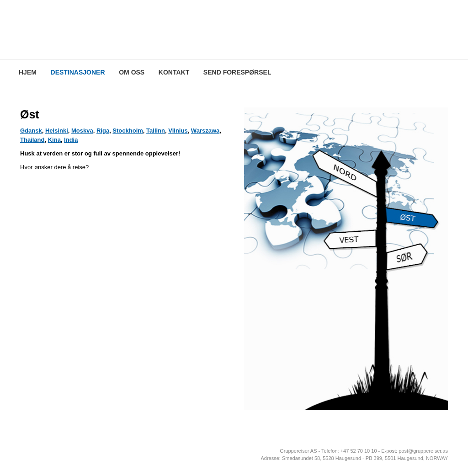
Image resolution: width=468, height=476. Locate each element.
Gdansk (31, 131)
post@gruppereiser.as (423, 451)
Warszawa (205, 131)
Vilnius (178, 131)
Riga (103, 131)
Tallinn (156, 131)
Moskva (82, 131)
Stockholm (128, 131)
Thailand (32, 140)
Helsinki (57, 131)
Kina (54, 140)
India (71, 140)
